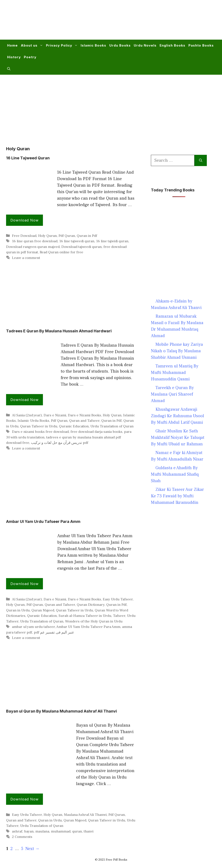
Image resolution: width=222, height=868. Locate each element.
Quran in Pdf (87, 236)
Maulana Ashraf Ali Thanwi (85, 815)
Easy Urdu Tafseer (118, 599)
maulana (42, 831)
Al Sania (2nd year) (27, 415)
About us (33, 45)
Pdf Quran (67, 236)
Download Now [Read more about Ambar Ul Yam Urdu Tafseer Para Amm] (24, 584)
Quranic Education (74, 426)
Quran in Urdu (18, 610)
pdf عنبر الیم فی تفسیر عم (54, 632)
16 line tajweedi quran (77, 241)
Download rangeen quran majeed (33, 247)
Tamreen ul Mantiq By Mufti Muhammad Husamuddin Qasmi (175, 373)
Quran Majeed (43, 610)
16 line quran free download (35, 241)
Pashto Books (201, 45)
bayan (29, 831)
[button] (9, 69)
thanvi (89, 831)
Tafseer (119, 616)
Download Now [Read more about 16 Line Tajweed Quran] (24, 220)
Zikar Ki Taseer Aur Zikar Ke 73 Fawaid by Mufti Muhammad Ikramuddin (177, 496)
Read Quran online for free (61, 252)
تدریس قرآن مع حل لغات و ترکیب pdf (60, 443)
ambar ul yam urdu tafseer (33, 627)
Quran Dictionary (91, 605)
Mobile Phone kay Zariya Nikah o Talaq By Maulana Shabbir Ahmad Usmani (177, 351)
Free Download (24, 236)
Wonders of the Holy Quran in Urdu (94, 621)
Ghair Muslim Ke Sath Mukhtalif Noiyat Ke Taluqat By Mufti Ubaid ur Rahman (178, 438)
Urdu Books (120, 45)
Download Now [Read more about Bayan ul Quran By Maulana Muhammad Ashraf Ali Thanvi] (24, 799)
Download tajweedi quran (82, 247)
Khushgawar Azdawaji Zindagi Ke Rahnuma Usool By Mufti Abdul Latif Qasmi (177, 416)
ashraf (17, 831)
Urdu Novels (145, 45)
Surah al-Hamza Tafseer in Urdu (85, 616)
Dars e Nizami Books (84, 415)
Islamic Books (93, 45)
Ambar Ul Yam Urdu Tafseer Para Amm (43, 521)
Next (32, 849)
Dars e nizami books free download (40, 432)
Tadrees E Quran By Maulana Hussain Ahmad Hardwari (59, 331)
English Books (172, 45)
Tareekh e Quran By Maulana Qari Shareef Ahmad (172, 394)
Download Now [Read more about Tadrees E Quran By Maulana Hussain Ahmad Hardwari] (24, 400)
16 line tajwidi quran (112, 241)
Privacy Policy (63, 45)
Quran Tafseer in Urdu (39, 426)
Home (12, 45)
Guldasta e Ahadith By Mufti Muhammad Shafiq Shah (175, 474)
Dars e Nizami (55, 415)
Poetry (30, 57)
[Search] (201, 160)
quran (77, 831)
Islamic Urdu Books (33, 421)
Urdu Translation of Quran (112, 426)
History (14, 57)
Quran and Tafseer (84, 421)
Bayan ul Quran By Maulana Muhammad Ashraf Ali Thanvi (61, 711)
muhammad (61, 831)
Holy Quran (47, 236)
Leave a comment (26, 258)
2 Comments (22, 837)
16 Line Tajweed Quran (28, 158)
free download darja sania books (96, 432)
